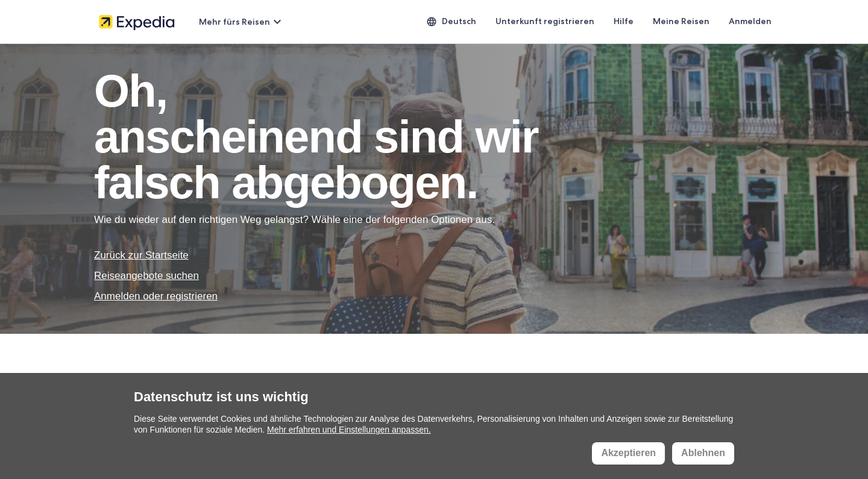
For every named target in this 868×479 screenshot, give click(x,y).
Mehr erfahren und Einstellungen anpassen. (349, 430)
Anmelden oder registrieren (156, 296)
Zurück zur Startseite (141, 255)
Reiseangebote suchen (146, 276)
